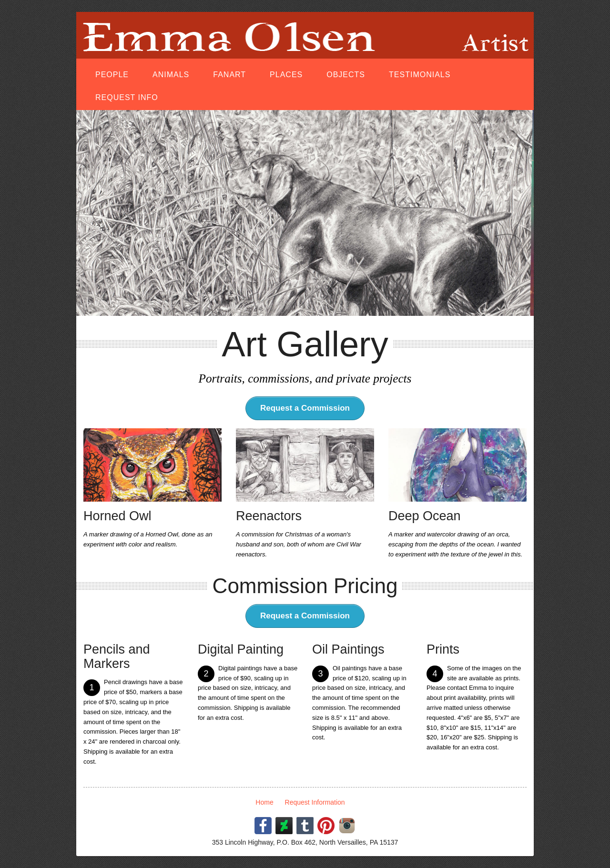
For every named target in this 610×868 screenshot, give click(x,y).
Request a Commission (305, 408)
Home (264, 802)
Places (286, 75)
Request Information (315, 802)
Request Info (127, 97)
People (112, 75)
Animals (171, 75)
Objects (346, 75)
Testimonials (420, 75)
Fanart (229, 75)
